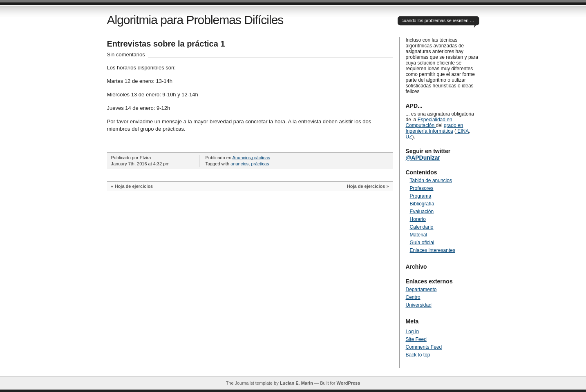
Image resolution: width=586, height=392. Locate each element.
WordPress (348, 383)
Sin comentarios (126, 55)
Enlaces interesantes (433, 250)
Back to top (418, 355)
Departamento (421, 290)
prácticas (261, 158)
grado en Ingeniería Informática (435, 128)
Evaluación (422, 212)
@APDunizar (423, 158)
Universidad (419, 305)
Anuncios (242, 158)
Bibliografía (422, 204)
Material (419, 235)
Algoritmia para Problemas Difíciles (195, 20)
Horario (418, 219)
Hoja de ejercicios (134, 186)
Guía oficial (422, 243)
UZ (409, 137)
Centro (413, 297)
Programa (421, 196)
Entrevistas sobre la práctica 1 (166, 44)
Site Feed (416, 339)
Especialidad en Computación (429, 122)
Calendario (422, 227)
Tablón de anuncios (431, 180)
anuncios (239, 164)
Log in (413, 332)
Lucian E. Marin (296, 383)
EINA (462, 131)
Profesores (422, 188)
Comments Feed (424, 347)
